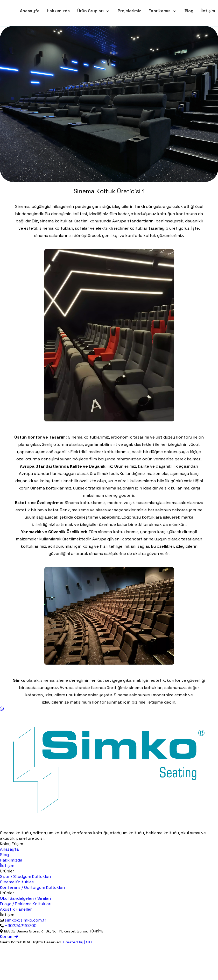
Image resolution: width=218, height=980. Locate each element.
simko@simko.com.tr (25, 920)
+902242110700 (21, 926)
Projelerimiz (129, 11)
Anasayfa (30, 11)
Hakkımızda (58, 11)
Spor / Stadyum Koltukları (25, 876)
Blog (189, 11)
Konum (9, 936)
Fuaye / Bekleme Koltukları (26, 904)
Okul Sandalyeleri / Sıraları (25, 898)
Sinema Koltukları (17, 882)
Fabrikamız (160, 11)
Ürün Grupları (90, 11)
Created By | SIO (78, 942)
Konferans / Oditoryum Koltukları (32, 887)
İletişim (208, 11)
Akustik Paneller (16, 909)
